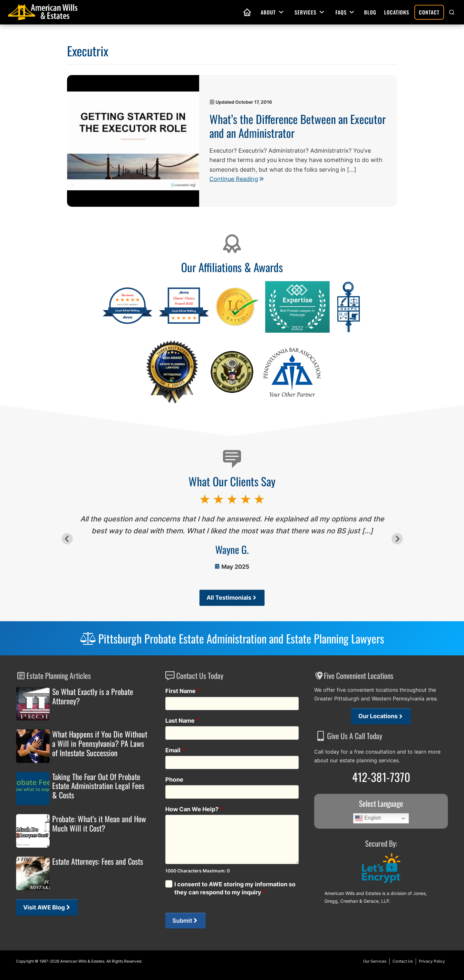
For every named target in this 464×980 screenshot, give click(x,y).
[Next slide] (397, 539)
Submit (182, 921)
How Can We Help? (194, 809)
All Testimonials (229, 598)
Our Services (375, 961)
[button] (452, 12)
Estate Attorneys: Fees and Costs (98, 861)
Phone (174, 780)
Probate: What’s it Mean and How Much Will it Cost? (99, 823)
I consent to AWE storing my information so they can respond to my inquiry (235, 888)
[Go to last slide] (67, 539)
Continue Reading (236, 179)
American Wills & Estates (82, 961)
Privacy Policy (432, 961)
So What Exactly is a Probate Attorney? (93, 696)
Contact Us (403, 961)
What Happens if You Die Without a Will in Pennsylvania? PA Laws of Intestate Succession (100, 743)
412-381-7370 (381, 777)
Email (175, 750)
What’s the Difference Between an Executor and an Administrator (298, 126)
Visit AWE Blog (44, 907)
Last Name (182, 721)
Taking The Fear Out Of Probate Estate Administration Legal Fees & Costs (98, 786)
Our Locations (378, 716)
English (368, 818)
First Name (183, 691)
